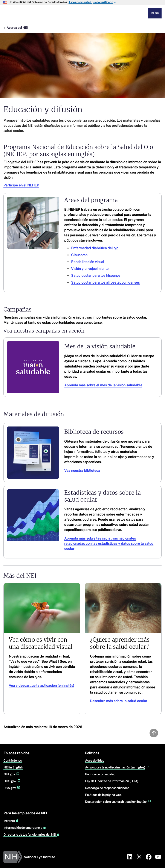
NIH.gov (12, 774)
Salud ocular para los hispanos (96, 276)
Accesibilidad (95, 760)
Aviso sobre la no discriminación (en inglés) (118, 767)
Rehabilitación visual (88, 262)
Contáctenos (13, 760)
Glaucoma (79, 255)
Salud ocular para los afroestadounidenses (105, 283)
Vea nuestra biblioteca (82, 471)
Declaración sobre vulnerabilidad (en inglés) (118, 802)
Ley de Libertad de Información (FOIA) (112, 781)
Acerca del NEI (17, 28)
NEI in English (13, 767)
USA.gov (12, 788)
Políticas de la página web (103, 795)
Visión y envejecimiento (90, 269)
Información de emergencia (25, 828)
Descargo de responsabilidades (107, 788)
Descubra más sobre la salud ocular (119, 701)
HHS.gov (12, 781)
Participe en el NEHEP (21, 185)
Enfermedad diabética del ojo (95, 248)
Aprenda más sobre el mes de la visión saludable (103, 385)
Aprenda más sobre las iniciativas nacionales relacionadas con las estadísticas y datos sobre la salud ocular (109, 544)
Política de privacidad (100, 774)
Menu (155, 13)
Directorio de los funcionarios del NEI (32, 835)
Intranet (11, 821)
